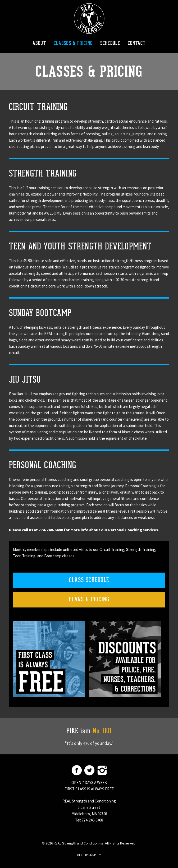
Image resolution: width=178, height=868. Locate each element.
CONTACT (137, 44)
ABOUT (39, 44)
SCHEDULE (110, 44)
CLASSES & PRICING (73, 44)
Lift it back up (89, 855)
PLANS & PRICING (89, 600)
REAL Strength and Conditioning (89, 18)
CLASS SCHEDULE (89, 580)
